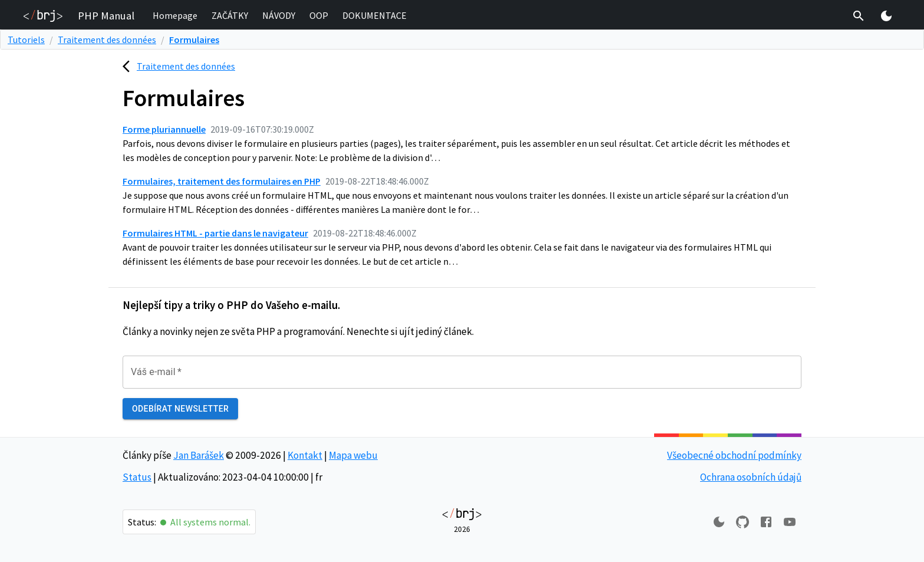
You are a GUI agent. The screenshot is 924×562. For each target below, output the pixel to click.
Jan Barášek (199, 455)
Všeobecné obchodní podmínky (734, 455)
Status (137, 477)
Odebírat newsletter (180, 409)
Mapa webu (353, 455)
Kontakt (305, 455)
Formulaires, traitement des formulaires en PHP (222, 181)
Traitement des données (107, 40)
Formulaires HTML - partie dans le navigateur (215, 233)
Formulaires (194, 40)
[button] (175, 16)
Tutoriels (26, 40)
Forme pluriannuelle (164, 129)
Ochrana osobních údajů (751, 477)
